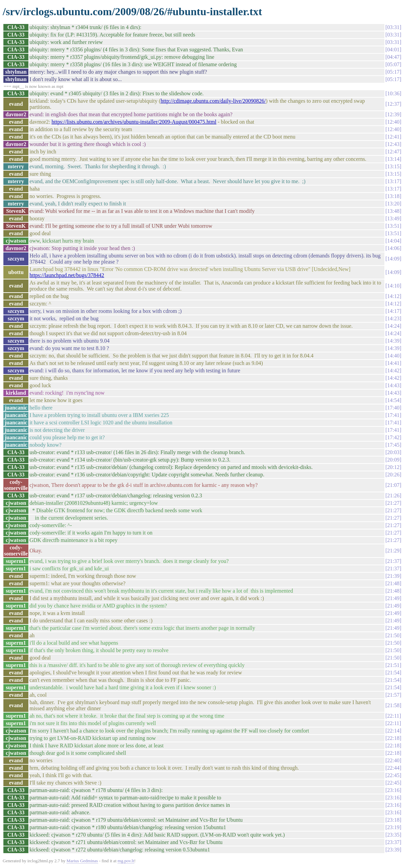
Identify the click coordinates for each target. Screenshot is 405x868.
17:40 (393, 408)
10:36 (393, 93)
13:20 (393, 204)
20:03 (393, 452)
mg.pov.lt (126, 861)
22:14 (393, 731)
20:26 (393, 475)
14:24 (393, 326)
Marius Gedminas (82, 861)
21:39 (393, 576)
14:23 (393, 318)
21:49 (393, 598)
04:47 (393, 57)
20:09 (393, 460)
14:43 (393, 385)
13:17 (393, 181)
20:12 (393, 467)
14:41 (393, 363)
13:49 (393, 218)
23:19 (393, 827)
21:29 (393, 551)
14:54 (393, 400)
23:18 (393, 820)
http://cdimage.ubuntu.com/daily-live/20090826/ (213, 101)
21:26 (393, 495)
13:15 (393, 166)
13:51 (393, 226)
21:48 (393, 583)
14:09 (393, 259)
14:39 (393, 341)
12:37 (393, 104)
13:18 (393, 196)
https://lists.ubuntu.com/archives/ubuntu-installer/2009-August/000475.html (134, 122)
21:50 (393, 635)
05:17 (393, 72)
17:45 (393, 445)
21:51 (393, 665)
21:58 (393, 705)
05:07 (393, 64)
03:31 (393, 27)
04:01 (393, 49)
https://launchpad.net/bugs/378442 (67, 275)
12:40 (393, 122)
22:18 (393, 738)
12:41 (393, 137)
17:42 (393, 437)
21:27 (393, 503)
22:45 (393, 775)
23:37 (393, 842)
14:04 (393, 241)
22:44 (393, 768)
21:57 (393, 695)
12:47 (393, 152)
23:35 (393, 835)
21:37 (393, 561)
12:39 (393, 114)
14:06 (393, 248)
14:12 (393, 296)
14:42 (393, 370)
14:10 (393, 286)
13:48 (393, 211)
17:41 (393, 415)
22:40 (393, 760)
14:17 (393, 311)
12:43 (393, 144)
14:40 (393, 356)
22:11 (393, 716)
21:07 (393, 485)
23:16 (393, 790)
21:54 (393, 673)
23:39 (393, 850)
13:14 (393, 159)
